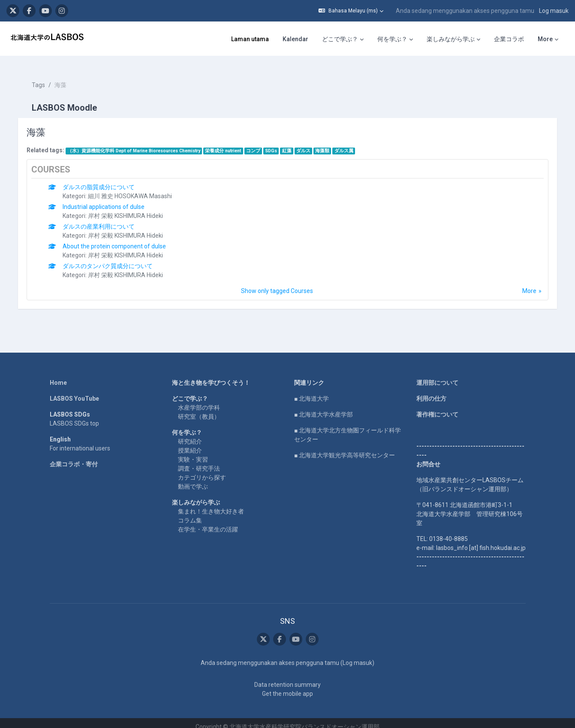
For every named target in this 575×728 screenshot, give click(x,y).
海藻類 (328, 143)
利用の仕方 (431, 391)
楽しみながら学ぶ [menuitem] (451, 39)
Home (58, 375)
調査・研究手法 (199, 461)
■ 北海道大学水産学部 (324, 407)
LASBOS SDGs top (74, 416)
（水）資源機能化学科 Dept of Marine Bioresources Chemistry (140, 143)
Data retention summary (287, 677)
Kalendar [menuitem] (295, 39)
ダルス (309, 143)
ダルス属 (350, 143)
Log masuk (554, 11)
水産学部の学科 (199, 400)
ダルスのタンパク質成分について (114, 258)
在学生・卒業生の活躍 (208, 522)
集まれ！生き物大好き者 (211, 504)
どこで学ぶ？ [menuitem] (340, 39)
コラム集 (190, 513)
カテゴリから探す (202, 470)
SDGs (277, 143)
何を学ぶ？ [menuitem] (392, 39)
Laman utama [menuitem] (250, 39)
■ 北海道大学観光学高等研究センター (345, 447)
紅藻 (293, 143)
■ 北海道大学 (312, 391)
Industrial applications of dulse (110, 199)
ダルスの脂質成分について (105, 179)
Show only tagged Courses (277, 283)
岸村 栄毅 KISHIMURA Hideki (132, 208)
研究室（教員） (199, 409)
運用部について (437, 375)
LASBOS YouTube (74, 391)
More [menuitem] (545, 39)
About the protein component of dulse (121, 239)
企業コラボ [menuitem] (509, 39)
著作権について (437, 407)
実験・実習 (193, 452)
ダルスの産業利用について (105, 219)
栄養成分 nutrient (229, 143)
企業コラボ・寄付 (74, 456)
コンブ (259, 143)
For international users (80, 441)
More (523, 283)
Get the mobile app (287, 686)
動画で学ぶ (193, 479)
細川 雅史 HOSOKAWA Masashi (136, 188)
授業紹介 (190, 443)
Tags (44, 77)
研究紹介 (190, 434)
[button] (351, 11)
